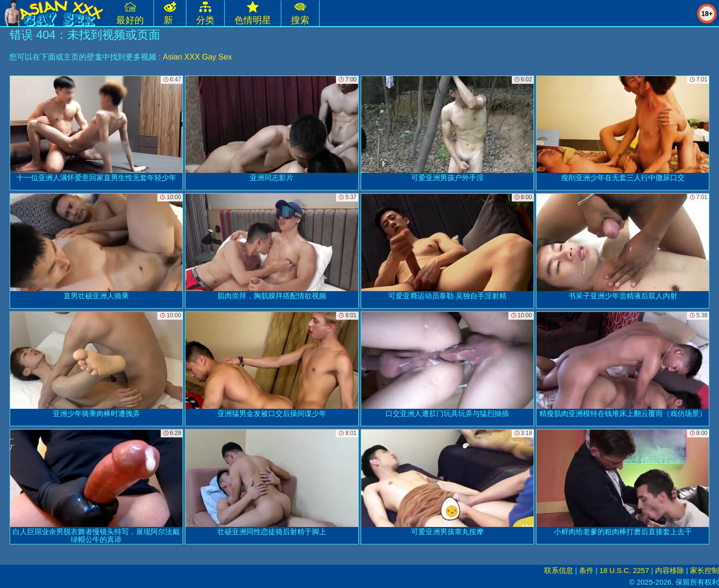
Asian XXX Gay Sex (197, 57)
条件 (586, 570)
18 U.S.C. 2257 (624, 570)
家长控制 (704, 570)
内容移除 (670, 570)
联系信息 (559, 570)
